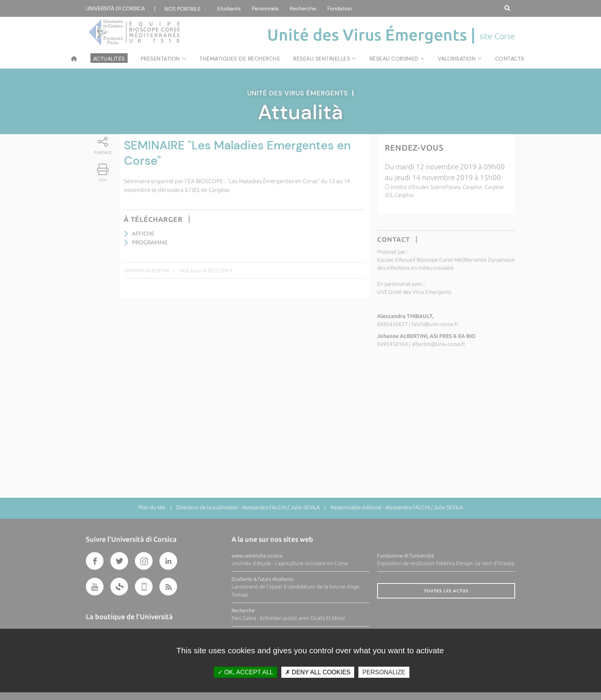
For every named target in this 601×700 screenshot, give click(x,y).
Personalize (384, 672)
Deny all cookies (318, 672)
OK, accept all (245, 672)
